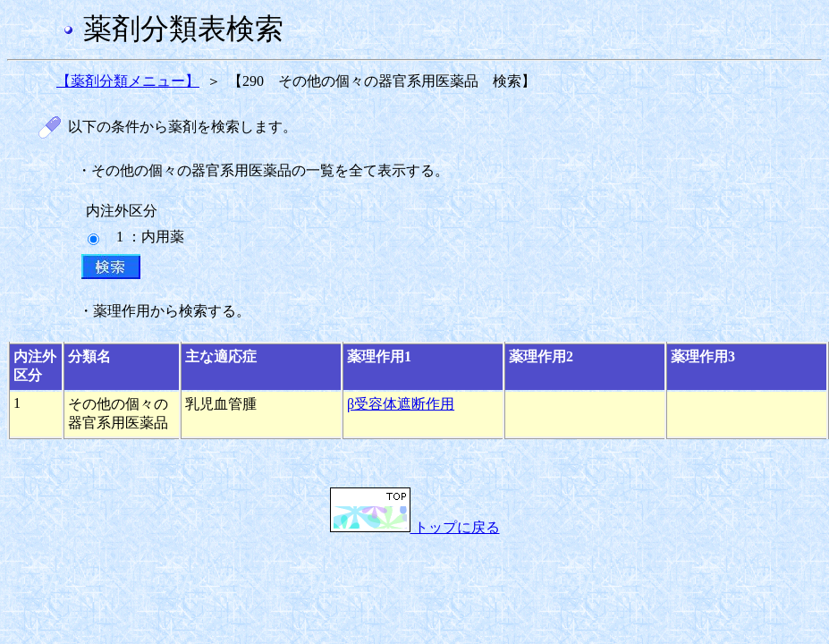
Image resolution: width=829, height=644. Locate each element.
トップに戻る (415, 527)
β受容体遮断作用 (401, 404)
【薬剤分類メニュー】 (128, 81)
